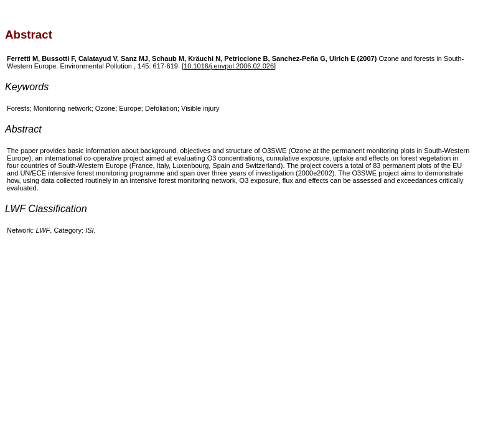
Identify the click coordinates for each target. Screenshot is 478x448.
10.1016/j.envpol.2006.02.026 (229, 66)
